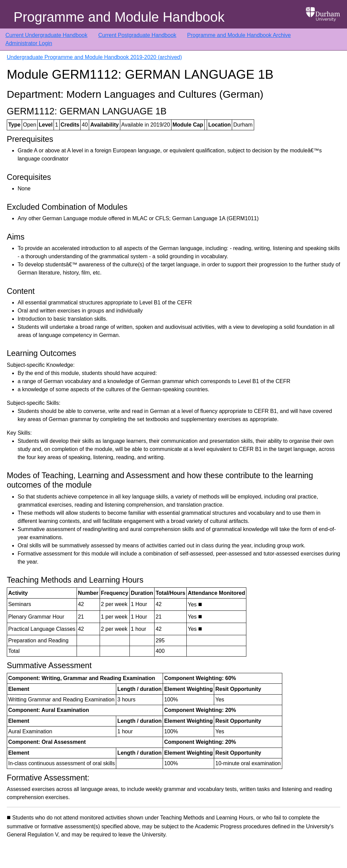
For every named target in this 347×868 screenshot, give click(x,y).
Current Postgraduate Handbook (137, 35)
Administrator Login (29, 43)
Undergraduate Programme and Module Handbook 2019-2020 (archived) (94, 57)
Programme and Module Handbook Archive (239, 35)
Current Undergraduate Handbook (46, 35)
